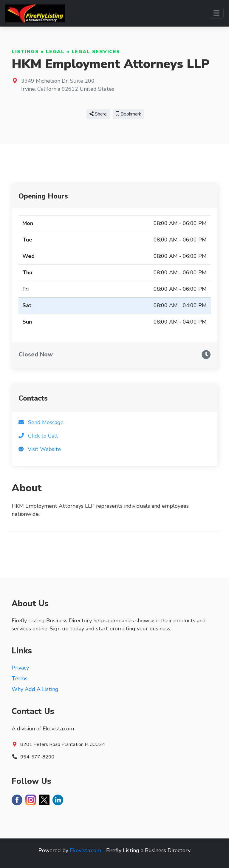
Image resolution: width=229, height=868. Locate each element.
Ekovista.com (85, 850)
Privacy (20, 668)
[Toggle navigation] (216, 13)
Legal (55, 52)
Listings (25, 52)
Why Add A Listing (35, 689)
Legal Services (96, 52)
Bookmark (128, 114)
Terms (20, 678)
